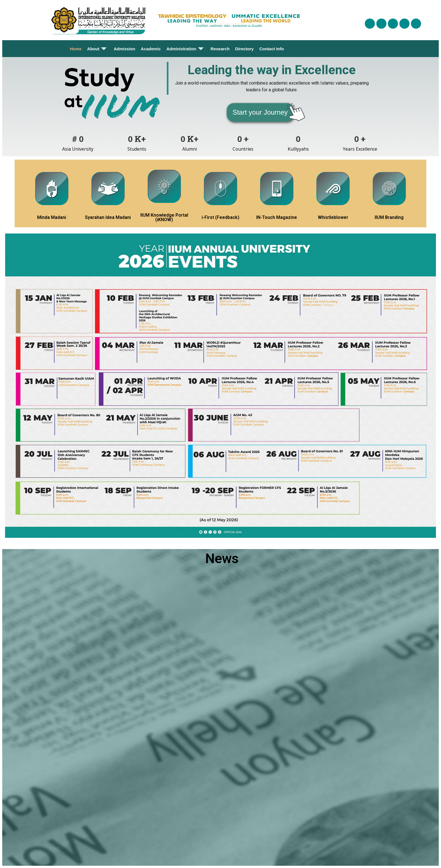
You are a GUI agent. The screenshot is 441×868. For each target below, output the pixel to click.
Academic (151, 49)
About (98, 49)
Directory (244, 49)
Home (76, 49)
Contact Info (272, 49)
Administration (186, 49)
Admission (124, 49)
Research (220, 49)
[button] (260, 112)
